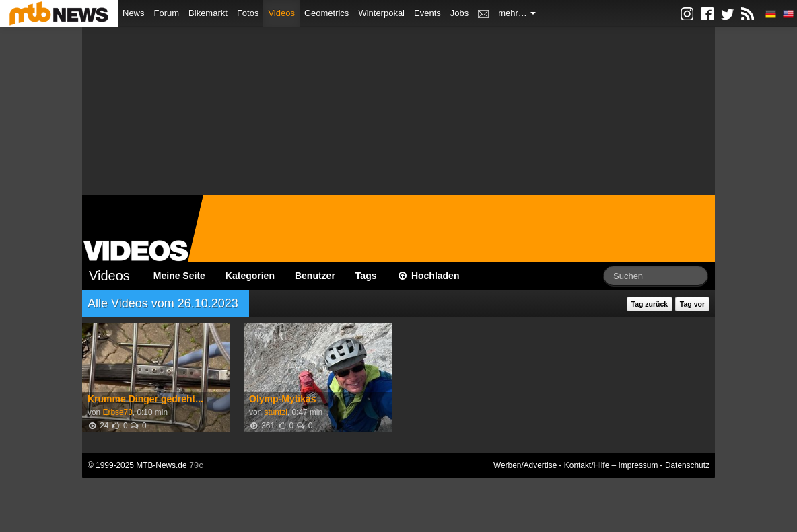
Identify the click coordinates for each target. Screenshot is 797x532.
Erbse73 (117, 412)
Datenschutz (687, 465)
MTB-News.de (161, 465)
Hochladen (428, 276)
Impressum (638, 465)
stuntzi (275, 412)
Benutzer (315, 276)
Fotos (248, 13)
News (134, 13)
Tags (366, 276)
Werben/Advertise (525, 465)
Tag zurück (650, 304)
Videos (281, 13)
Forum (167, 13)
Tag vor (692, 304)
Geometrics (326, 13)
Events (427, 13)
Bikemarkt (208, 13)
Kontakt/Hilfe (587, 465)
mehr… (517, 13)
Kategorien (250, 276)
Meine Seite (179, 276)
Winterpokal (381, 13)
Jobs (459, 13)
